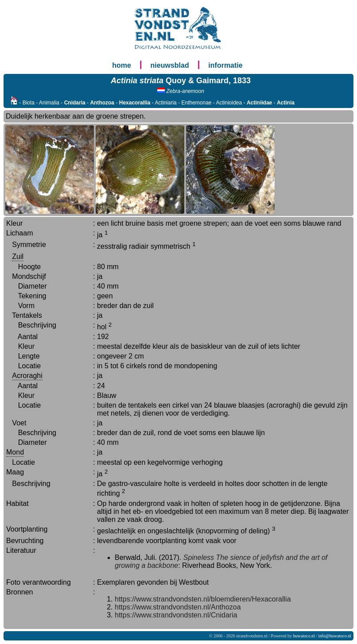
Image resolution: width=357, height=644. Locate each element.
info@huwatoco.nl (335, 636)
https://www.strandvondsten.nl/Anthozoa (178, 607)
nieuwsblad (170, 65)
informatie (225, 65)
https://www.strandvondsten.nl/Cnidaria (176, 615)
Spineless (199, 557)
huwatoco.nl (304, 636)
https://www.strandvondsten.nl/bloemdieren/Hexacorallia (203, 599)
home (122, 65)
